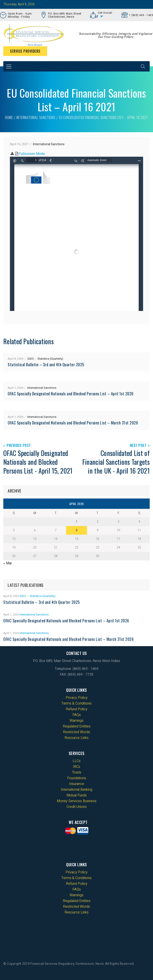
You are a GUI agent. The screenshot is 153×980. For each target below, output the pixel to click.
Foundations (77, 778)
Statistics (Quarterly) (50, 359)
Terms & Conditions (76, 703)
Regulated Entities (77, 726)
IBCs (76, 767)
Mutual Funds (77, 795)
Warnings (76, 721)
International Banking (76, 790)
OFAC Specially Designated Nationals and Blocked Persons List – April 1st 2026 (71, 394)
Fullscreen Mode (32, 154)
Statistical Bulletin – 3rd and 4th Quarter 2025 (46, 364)
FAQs (77, 715)
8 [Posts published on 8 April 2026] (77, 530)
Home (9, 117)
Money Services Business (77, 801)
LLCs (77, 761)
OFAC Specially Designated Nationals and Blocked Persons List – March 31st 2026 (73, 423)
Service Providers (25, 51)
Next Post (138, 446)
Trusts (77, 772)
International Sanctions (36, 117)
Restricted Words (76, 732)
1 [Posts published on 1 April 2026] (77, 522)
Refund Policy (77, 709)
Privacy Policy (77, 698)
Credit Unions (77, 807)
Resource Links (76, 738)
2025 (30, 359)
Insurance (77, 784)
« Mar (8, 563)
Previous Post (19, 446)
